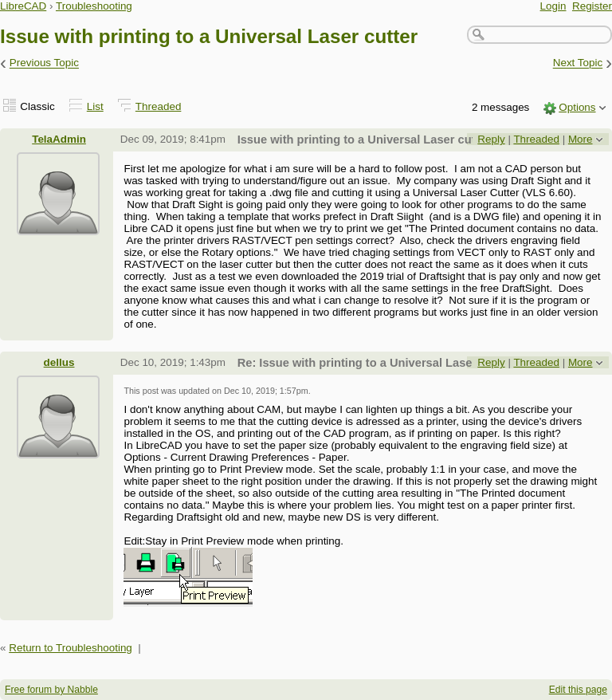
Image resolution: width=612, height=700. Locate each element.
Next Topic (578, 63)
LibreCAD (23, 6)
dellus (59, 362)
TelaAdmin (59, 139)
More (581, 139)
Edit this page (578, 690)
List (95, 106)
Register (592, 6)
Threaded (159, 106)
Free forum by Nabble (51, 690)
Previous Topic (44, 63)
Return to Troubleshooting (71, 648)
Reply (491, 139)
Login (553, 6)
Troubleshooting (94, 6)
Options (577, 107)
